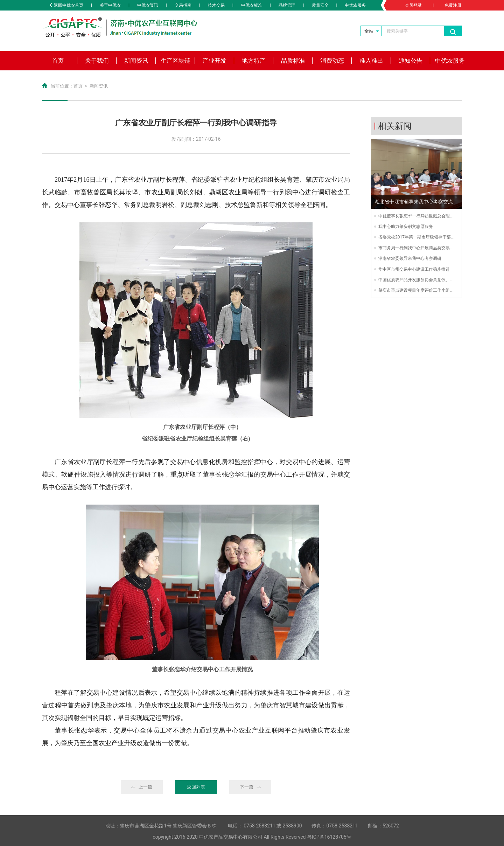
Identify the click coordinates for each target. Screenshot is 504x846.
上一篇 (142, 787)
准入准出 (371, 61)
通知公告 (411, 61)
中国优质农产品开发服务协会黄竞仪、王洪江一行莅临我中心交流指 (416, 280)
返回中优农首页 (66, 5)
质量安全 (320, 5)
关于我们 (97, 61)
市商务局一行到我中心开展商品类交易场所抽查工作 (416, 248)
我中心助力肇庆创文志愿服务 (406, 227)
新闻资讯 (136, 61)
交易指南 (183, 5)
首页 (58, 61)
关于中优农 (110, 5)
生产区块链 (176, 61)
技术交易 (216, 5)
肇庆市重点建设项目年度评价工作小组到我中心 (416, 291)
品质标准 (293, 61)
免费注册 (453, 5)
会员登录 (413, 5)
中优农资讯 (148, 5)
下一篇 (250, 787)
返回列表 (196, 787)
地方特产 (254, 61)
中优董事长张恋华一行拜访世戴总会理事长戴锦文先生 (416, 216)
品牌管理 (287, 5)
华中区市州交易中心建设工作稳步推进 (414, 269)
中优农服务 (355, 5)
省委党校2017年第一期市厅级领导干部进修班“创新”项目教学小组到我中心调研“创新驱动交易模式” (416, 237)
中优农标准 (252, 5)
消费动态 (332, 61)
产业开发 (215, 61)
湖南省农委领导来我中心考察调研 (410, 258)
